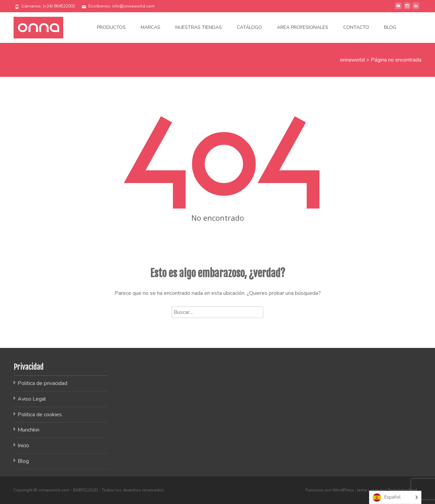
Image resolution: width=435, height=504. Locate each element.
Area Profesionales (303, 27)
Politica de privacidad (42, 383)
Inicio (23, 446)
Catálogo (249, 27)
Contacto (356, 27)
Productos (111, 27)
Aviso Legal (32, 399)
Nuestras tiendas (199, 27)
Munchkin (29, 430)
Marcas (151, 27)
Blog (390, 27)
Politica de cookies (40, 415)
